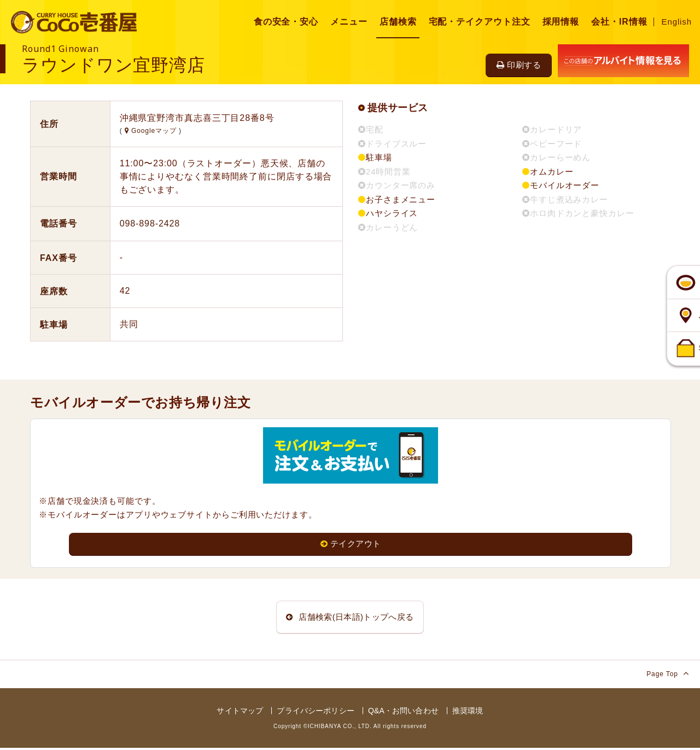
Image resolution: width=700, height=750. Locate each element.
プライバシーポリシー (315, 713)
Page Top (668, 675)
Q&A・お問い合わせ (403, 713)
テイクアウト (351, 544)
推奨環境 (468, 713)
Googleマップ (152, 131)
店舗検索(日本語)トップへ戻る (350, 618)
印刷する (519, 65)
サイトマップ (240, 713)
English (677, 22)
